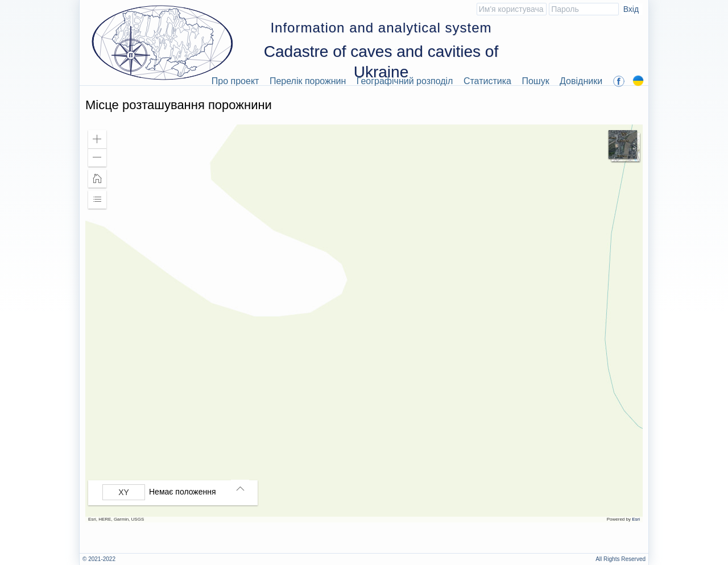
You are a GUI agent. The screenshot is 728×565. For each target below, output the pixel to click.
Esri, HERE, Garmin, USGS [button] (116, 519)
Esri (636, 519)
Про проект (235, 81)
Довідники (581, 81)
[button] (97, 139)
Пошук (535, 81)
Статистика (487, 81)
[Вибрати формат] (124, 492)
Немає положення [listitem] (183, 492)
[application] (364, 323)
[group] (176, 492)
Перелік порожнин (308, 81)
